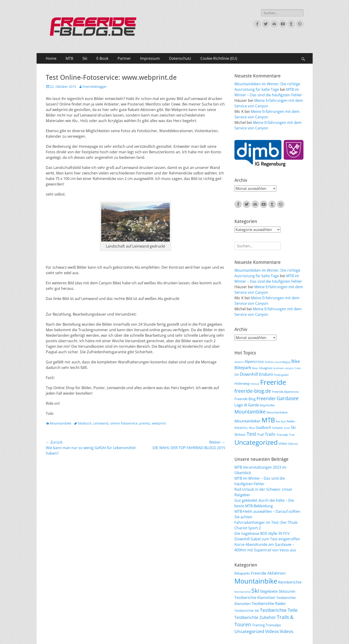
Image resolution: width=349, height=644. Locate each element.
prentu (145, 423)
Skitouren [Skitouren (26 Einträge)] (287, 591)
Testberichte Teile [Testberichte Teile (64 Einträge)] (279, 610)
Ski (85, 58)
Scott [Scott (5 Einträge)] (287, 428)
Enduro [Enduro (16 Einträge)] (266, 374)
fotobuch (85, 423)
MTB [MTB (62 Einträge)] (268, 420)
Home (51, 58)
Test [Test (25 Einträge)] (251, 434)
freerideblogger (95, 87)
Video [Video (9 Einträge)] (283, 443)
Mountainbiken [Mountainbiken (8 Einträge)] (277, 412)
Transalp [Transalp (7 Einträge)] (282, 435)
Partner (124, 58)
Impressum (150, 58)
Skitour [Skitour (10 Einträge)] (240, 434)
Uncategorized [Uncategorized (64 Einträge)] (256, 442)
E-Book (102, 58)
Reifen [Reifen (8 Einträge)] (291, 421)
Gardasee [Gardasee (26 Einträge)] (288, 398)
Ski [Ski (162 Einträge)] (255, 590)
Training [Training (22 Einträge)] (258, 625)
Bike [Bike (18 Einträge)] (296, 361)
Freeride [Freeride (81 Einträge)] (273, 382)
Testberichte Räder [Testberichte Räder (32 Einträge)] (269, 603)
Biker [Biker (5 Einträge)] (255, 368)
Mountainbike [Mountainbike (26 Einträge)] (250, 412)
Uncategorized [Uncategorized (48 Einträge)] (249, 631)
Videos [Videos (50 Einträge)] (287, 631)
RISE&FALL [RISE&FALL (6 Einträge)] (241, 428)
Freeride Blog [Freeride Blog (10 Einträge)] (245, 399)
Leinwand (101, 423)
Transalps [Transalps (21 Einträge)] (273, 625)
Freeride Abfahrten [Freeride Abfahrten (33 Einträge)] (268, 573)
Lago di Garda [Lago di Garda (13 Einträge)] (247, 405)
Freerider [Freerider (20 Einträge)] (266, 398)
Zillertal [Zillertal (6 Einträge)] (293, 444)
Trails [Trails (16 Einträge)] (270, 434)
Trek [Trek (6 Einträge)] (292, 435)
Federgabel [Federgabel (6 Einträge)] (281, 375)
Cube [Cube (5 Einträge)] (298, 368)
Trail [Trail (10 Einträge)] (260, 434)
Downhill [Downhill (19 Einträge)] (249, 374)
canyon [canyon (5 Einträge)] (289, 368)
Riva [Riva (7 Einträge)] (252, 428)
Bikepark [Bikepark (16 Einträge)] (243, 368)
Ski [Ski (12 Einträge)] (293, 427)
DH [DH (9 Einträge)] (237, 375)
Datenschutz (180, 58)
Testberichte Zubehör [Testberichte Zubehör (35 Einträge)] (255, 617)
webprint (159, 423)
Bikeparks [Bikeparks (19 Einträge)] (242, 573)
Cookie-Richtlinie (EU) (219, 58)
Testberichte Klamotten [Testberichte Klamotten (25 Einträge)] (255, 598)
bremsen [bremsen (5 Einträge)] (279, 368)
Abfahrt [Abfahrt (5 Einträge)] (239, 362)
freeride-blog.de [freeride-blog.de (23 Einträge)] (253, 391)
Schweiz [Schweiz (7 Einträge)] (278, 428)
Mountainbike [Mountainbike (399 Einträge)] (256, 581)
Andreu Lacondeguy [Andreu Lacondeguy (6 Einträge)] (278, 362)
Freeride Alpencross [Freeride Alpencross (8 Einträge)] (285, 392)
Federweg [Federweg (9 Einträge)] (242, 383)
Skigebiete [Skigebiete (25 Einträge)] (269, 591)
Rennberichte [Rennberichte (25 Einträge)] (290, 582)
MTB (69, 58)
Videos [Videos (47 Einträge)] (272, 631)
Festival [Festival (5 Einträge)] (255, 384)
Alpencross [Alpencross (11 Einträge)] (254, 362)
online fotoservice (124, 423)
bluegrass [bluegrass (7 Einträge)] (266, 368)
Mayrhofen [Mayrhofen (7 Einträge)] (267, 405)
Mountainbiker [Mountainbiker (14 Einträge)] (248, 421)
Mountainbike (61, 423)
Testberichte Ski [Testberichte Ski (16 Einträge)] (247, 611)
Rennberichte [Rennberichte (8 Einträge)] (242, 592)
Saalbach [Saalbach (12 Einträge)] (263, 427)
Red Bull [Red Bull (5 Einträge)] (281, 422)
